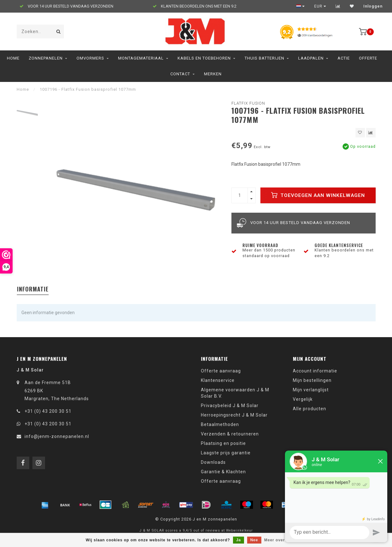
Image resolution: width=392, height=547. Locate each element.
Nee (254, 540)
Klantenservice (218, 380)
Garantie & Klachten (223, 472)
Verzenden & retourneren (230, 434)
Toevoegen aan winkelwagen (318, 195)
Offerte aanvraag (221, 371)
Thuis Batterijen (264, 58)
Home (13, 58)
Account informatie (315, 371)
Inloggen (373, 6)
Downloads (213, 462)
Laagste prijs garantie (226, 453)
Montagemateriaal (141, 58)
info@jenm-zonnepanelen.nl (57, 436)
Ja (239, 540)
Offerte (368, 58)
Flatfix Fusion (248, 103)
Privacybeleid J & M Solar (230, 406)
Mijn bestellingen (312, 380)
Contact (180, 74)
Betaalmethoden (220, 424)
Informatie (33, 289)
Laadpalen (311, 58)
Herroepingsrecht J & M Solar (234, 415)
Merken (213, 74)
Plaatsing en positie (223, 443)
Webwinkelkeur (239, 530)
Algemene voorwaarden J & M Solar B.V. (235, 393)
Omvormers (90, 58)
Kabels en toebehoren (204, 58)
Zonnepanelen (46, 58)
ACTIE (344, 58)
